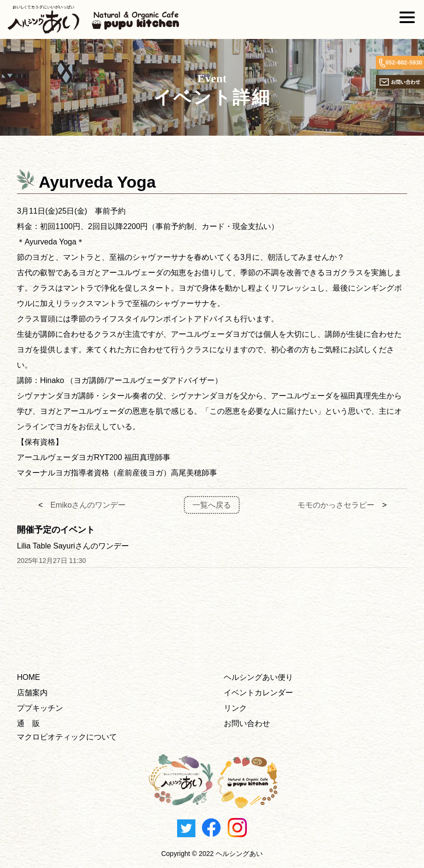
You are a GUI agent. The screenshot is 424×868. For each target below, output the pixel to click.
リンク (235, 708)
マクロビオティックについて (67, 737)
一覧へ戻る (212, 505)
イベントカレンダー (258, 693)
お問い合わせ (247, 723)
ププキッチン (40, 708)
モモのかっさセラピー (336, 505)
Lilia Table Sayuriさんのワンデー (73, 546)
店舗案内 (32, 693)
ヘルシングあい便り (258, 677)
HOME (28, 677)
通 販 (28, 723)
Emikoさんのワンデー (88, 505)
